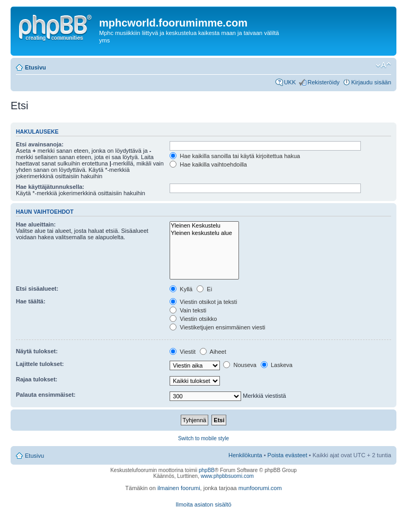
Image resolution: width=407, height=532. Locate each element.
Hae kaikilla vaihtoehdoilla (208, 164)
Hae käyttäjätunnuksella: (50, 187)
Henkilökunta (245, 455)
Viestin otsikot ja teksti (203, 302)
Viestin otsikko (193, 319)
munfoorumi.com (260, 488)
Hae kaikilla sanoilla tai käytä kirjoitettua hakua (235, 156)
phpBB (207, 470)
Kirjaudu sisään (371, 82)
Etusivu (36, 67)
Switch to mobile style (203, 438)
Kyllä (181, 289)
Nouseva (240, 365)
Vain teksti (188, 310)
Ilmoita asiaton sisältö (203, 504)
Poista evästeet (287, 455)
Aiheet (213, 352)
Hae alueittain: (36, 224)
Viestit (183, 352)
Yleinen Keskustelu (204, 226)
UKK (290, 82)
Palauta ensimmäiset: (46, 395)
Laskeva (277, 365)
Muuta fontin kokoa (383, 65)
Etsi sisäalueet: (37, 289)
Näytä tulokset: (37, 351)
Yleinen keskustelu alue (204, 233)
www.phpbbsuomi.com (227, 476)
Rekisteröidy (324, 82)
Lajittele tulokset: (40, 364)
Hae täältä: (31, 301)
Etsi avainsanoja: (40, 144)
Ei (204, 289)
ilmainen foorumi (179, 488)
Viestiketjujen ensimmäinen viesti (217, 327)
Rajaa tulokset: (37, 379)
